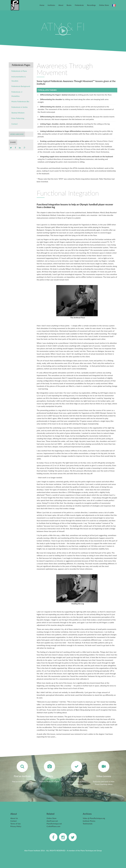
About (61, 5)
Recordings (91, 5)
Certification (77, 776)
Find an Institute (22, 776)
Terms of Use (15, 824)
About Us (14, 818)
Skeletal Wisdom (18, 113)
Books (69, 5)
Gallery (49, 776)
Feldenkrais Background (21, 86)
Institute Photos (89, 821)
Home (42, 5)
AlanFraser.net (52, 821)
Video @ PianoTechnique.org (94, 818)
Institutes (51, 5)
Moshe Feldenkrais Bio (20, 101)
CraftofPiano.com (53, 826)
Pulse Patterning (18, 118)
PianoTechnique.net (54, 824)
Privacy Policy (16, 826)
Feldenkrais (79, 5)
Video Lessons (104, 776)
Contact (14, 124)
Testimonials (88, 824)
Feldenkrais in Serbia (19, 107)
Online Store (104, 5)
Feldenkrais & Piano (19, 71)
